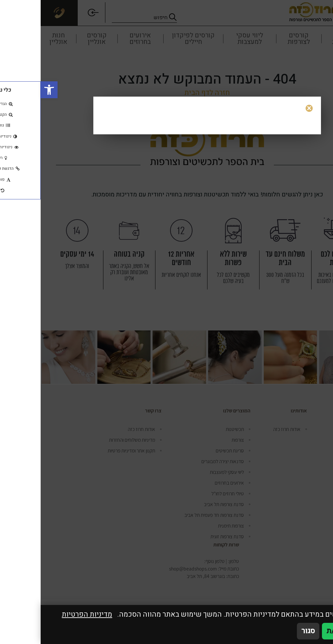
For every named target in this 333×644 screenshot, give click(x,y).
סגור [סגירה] (267, 631)
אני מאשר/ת (305, 631)
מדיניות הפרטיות (46, 615)
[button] (8, 90)
